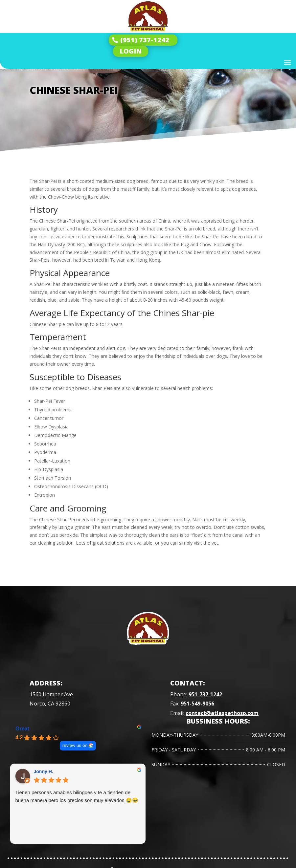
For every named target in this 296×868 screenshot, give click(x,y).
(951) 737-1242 (145, 40)
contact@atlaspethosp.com (222, 713)
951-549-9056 (197, 704)
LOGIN (131, 51)
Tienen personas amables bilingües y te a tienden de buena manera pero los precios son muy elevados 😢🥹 (77, 796)
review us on (75, 745)
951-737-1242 (205, 694)
